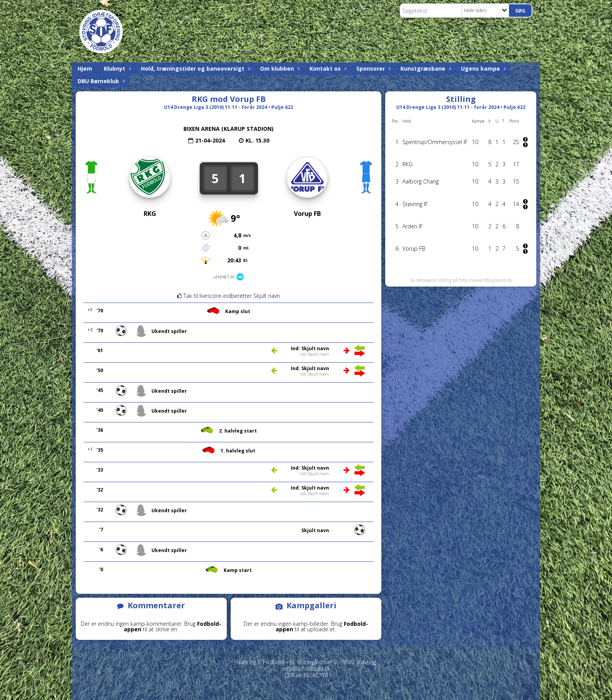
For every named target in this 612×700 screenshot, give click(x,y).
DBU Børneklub (100, 81)
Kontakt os (327, 69)
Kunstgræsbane (425, 69)
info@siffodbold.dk (307, 669)
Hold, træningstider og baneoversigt (195, 69)
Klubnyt (117, 69)
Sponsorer (373, 69)
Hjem (85, 69)
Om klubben (279, 69)
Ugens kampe (482, 69)
